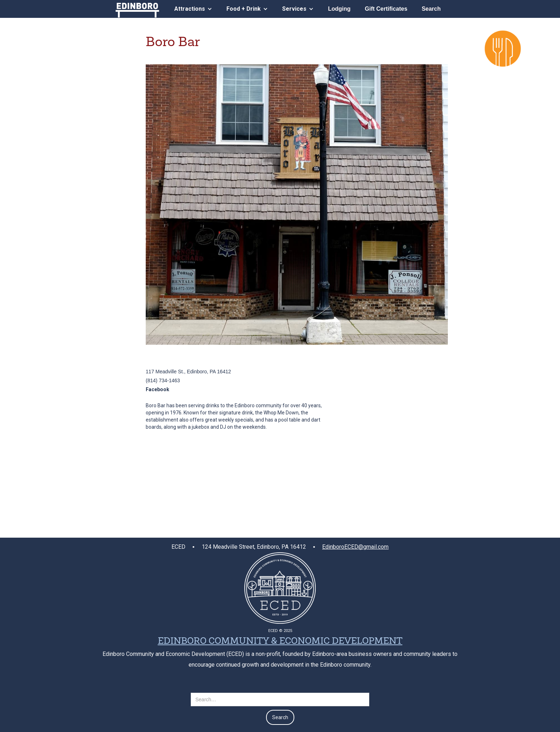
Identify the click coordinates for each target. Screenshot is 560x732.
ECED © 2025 (280, 631)
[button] (193, 9)
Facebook (157, 389)
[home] (137, 9)
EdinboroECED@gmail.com (355, 547)
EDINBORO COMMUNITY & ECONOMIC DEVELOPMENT (280, 642)
